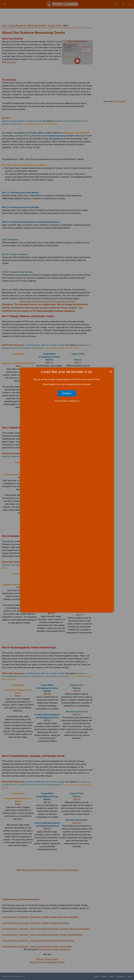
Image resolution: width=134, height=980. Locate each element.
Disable (67, 393)
